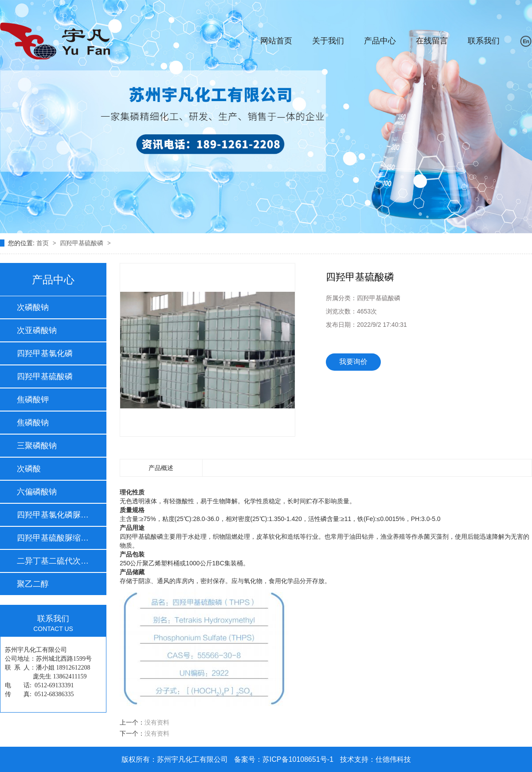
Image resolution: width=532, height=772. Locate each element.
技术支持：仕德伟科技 (376, 759)
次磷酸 (29, 469)
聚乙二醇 (33, 584)
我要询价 (353, 362)
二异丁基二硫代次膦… (53, 561)
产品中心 (380, 41)
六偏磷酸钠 (37, 492)
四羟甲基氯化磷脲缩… (53, 515)
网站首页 (276, 41)
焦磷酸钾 (33, 400)
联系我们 (484, 41)
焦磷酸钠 (33, 423)
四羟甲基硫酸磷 (82, 243)
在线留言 (432, 41)
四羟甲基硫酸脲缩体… (53, 538)
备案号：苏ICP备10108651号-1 (284, 759)
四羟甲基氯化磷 (45, 353)
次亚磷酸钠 (37, 330)
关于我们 (328, 41)
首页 (43, 243)
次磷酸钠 (33, 307)
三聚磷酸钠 (37, 446)
